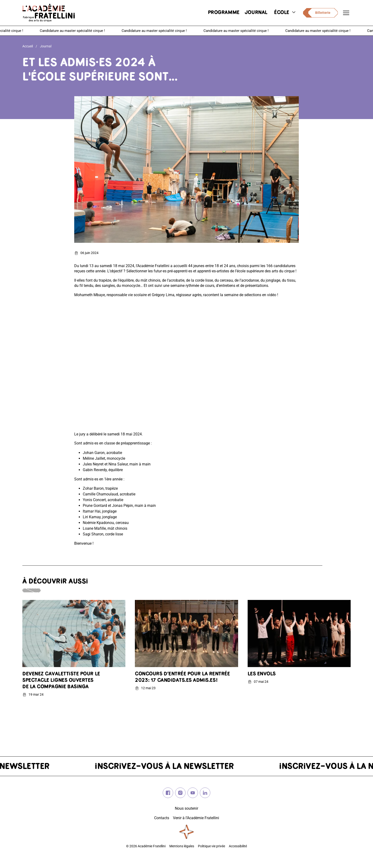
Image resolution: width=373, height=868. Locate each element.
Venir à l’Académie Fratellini (196, 818)
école (285, 13)
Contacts (162, 818)
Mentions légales (182, 846)
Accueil (28, 46)
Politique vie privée (211, 846)
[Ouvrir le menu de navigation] (346, 13)
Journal (46, 46)
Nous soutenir (186, 808)
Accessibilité (238, 846)
